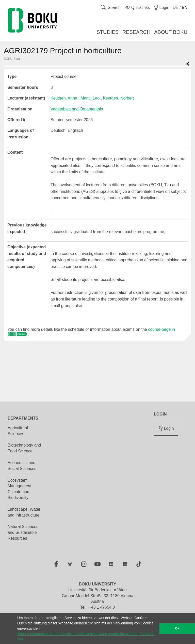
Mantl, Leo (90, 98)
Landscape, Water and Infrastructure (24, 512)
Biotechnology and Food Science (24, 448)
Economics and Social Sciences (22, 466)
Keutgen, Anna (64, 98)
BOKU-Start (12, 59)
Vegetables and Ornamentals (77, 109)
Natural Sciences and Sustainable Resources (23, 532)
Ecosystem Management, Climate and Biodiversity (20, 489)
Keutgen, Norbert (118, 98)
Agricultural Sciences (18, 431)
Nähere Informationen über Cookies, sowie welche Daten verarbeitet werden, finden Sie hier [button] (86, 636)
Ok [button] (177, 628)
